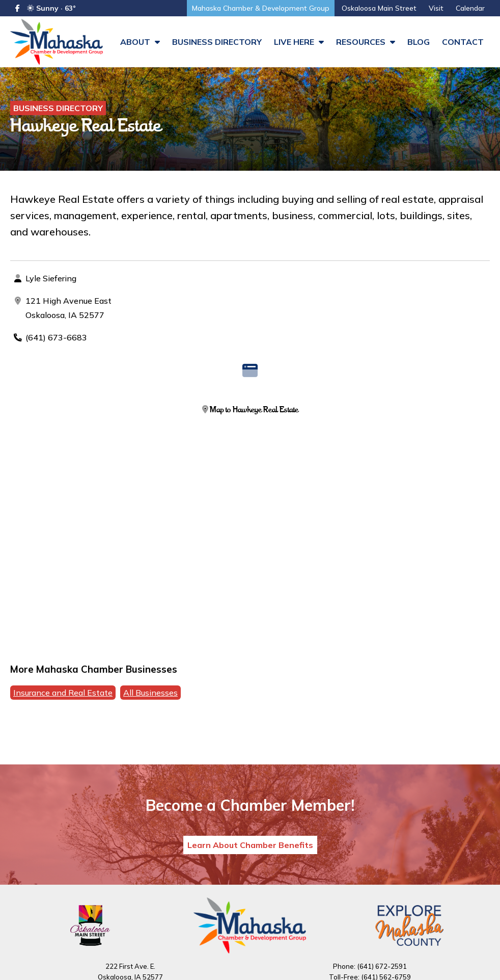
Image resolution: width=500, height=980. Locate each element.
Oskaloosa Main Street (379, 8)
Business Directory (217, 42)
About (140, 42)
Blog (419, 42)
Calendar (470, 8)
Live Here (299, 42)
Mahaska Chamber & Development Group (261, 8)
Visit (436, 8)
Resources (366, 42)
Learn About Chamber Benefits (250, 845)
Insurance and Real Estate (63, 693)
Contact (463, 42)
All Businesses (150, 693)
